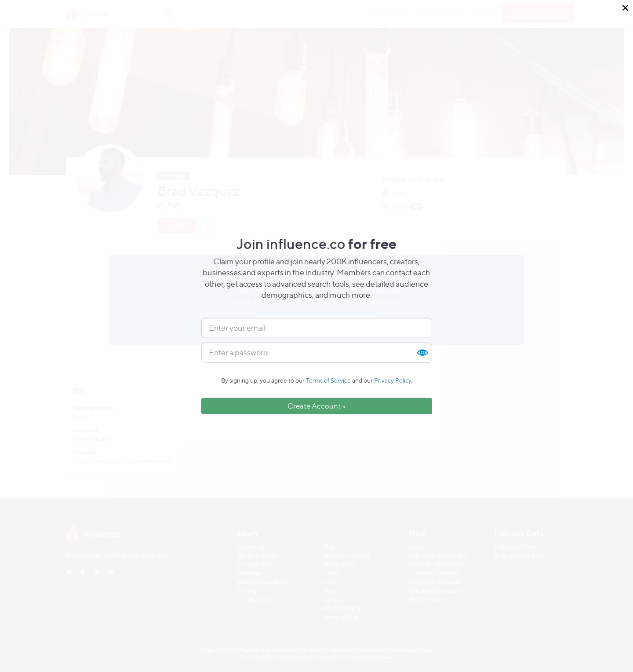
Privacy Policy (393, 380)
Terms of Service (328, 380)
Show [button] (422, 353)
